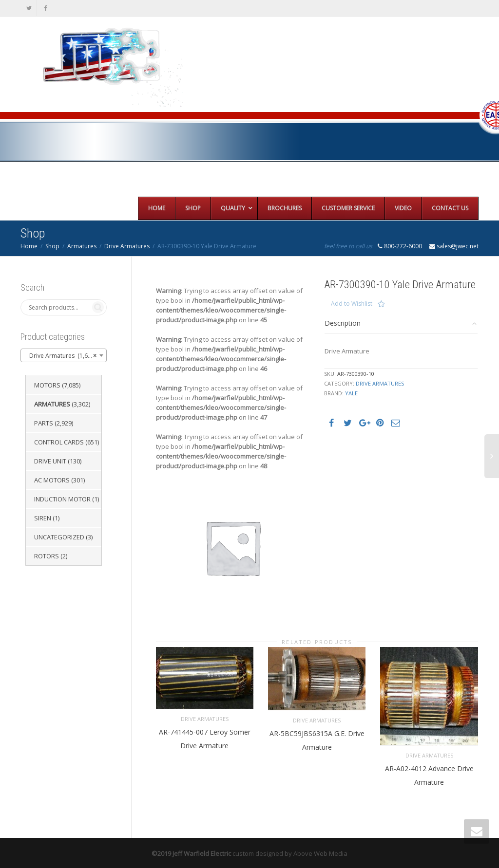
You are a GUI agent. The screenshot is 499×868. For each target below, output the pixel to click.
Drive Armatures (127, 246)
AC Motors (52, 480)
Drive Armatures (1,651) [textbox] (61, 356)
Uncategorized (59, 537)
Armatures (82, 246)
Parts (44, 423)
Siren (43, 518)
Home (29, 246)
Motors (47, 385)
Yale (351, 393)
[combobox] (64, 355)
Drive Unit (50, 461)
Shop (52, 246)
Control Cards (59, 442)
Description (343, 323)
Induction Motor (62, 499)
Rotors (47, 556)
